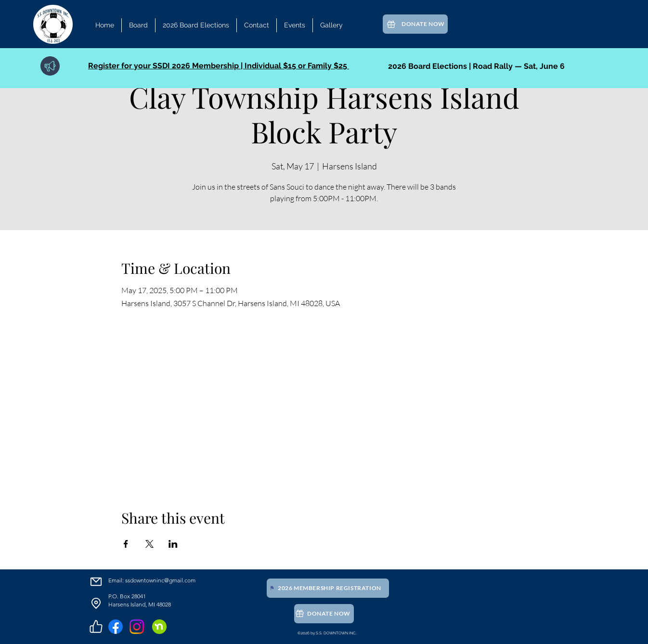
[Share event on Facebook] (126, 544)
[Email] (96, 582)
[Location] (96, 604)
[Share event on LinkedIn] (173, 544)
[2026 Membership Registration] (328, 588)
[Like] (96, 627)
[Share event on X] (149, 544)
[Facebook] (116, 627)
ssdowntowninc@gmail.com (160, 580)
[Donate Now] (415, 24)
